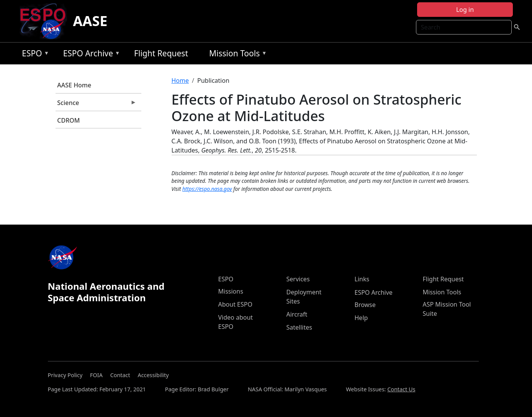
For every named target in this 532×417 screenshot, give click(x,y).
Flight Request (161, 53)
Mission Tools (236, 55)
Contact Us (401, 389)
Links (362, 279)
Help (361, 318)
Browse (365, 305)
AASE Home (74, 85)
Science (96, 105)
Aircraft (297, 314)
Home (180, 80)
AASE (90, 21)
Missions (231, 291)
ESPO (34, 55)
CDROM (68, 120)
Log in (465, 10)
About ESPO (235, 304)
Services (298, 279)
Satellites (299, 327)
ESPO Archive (90, 55)
